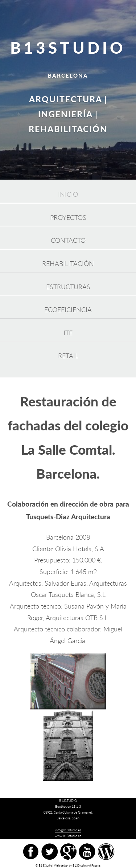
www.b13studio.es (68, 836)
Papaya (96, 866)
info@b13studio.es (68, 830)
